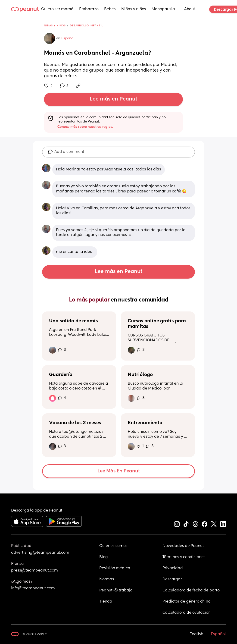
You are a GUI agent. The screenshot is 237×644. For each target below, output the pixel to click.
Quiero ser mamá (57, 9)
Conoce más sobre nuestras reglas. (85, 127)
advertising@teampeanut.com (40, 553)
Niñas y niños (134, 9)
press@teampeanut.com (34, 571)
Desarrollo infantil (86, 26)
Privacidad (173, 568)
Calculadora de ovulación (187, 613)
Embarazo (89, 9)
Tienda (106, 602)
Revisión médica (115, 568)
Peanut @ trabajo (116, 591)
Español (218, 634)
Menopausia (163, 9)
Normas (107, 579)
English (196, 634)
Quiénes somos (113, 546)
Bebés (110, 9)
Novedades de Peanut (183, 546)
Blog (104, 557)
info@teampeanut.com (33, 588)
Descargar (172, 579)
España (67, 38)
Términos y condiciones (184, 557)
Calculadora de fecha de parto (191, 591)
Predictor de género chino (186, 602)
